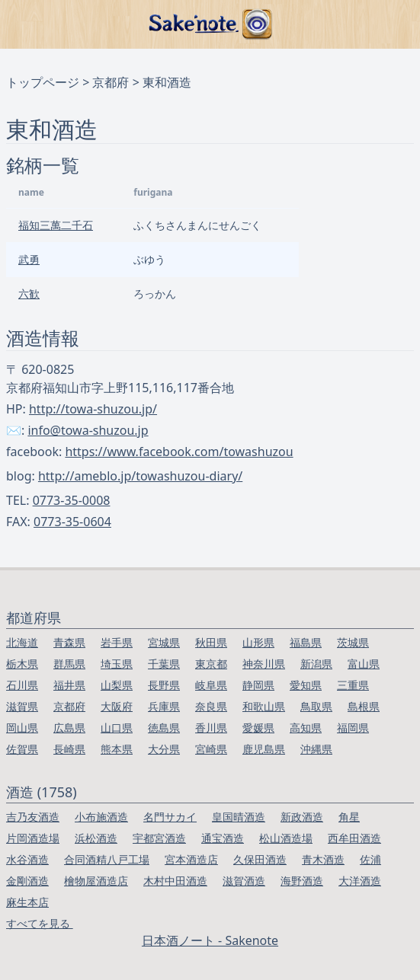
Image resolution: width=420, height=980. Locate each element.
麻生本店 (27, 902)
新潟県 (316, 664)
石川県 (22, 685)
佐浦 (370, 859)
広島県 (69, 728)
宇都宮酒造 (159, 838)
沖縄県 (316, 749)
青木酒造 (323, 859)
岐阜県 (211, 685)
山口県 (117, 728)
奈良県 (211, 706)
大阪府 (117, 706)
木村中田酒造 (175, 881)
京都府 (111, 82)
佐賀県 (22, 749)
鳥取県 (316, 706)
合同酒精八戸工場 (107, 859)
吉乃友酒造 (33, 817)
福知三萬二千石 (56, 225)
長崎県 (69, 749)
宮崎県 (211, 749)
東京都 (211, 664)
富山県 (364, 664)
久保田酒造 (260, 859)
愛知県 (306, 685)
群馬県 (69, 664)
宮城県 (164, 642)
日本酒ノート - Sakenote (210, 940)
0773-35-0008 (72, 500)
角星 (349, 817)
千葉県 (164, 664)
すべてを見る (40, 923)
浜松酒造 (96, 838)
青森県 (69, 642)
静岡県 (258, 685)
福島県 (306, 642)
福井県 (69, 685)
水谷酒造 (27, 859)
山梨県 (117, 685)
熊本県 (117, 749)
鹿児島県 (264, 749)
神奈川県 (264, 664)
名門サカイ (170, 817)
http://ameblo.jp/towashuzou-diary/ (140, 476)
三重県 (353, 685)
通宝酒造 (223, 838)
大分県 (164, 749)
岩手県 (117, 642)
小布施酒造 (101, 817)
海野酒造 (302, 881)
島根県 (364, 706)
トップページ (43, 82)
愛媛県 (258, 728)
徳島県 (164, 728)
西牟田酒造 (354, 838)
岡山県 (22, 728)
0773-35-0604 (72, 522)
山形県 (258, 642)
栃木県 (22, 664)
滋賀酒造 (244, 881)
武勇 (29, 259)
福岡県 (353, 728)
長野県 (164, 685)
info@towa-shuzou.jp (88, 430)
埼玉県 (117, 664)
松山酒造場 (286, 838)
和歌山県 (264, 706)
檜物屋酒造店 (96, 881)
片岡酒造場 (33, 838)
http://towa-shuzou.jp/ (93, 409)
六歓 (29, 294)
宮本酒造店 (191, 859)
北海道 (22, 642)
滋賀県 (22, 706)
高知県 (306, 728)
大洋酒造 (360, 881)
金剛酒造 (27, 881)
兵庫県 (164, 706)
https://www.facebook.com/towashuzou (179, 452)
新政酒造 (302, 817)
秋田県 (211, 642)
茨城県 (353, 642)
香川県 (211, 728)
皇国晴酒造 (239, 817)
